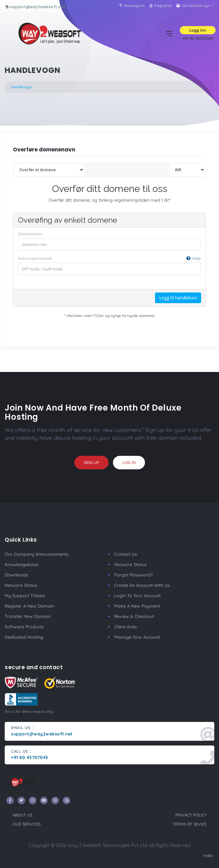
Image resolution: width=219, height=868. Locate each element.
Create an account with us (142, 585)
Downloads (16, 575)
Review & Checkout (134, 616)
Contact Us (126, 554)
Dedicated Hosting (24, 637)
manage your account (137, 637)
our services (27, 824)
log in (129, 462)
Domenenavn (30, 234)
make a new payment (137, 606)
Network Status (21, 585)
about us (22, 815)
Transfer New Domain (28, 616)
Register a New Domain (29, 606)
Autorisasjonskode (109, 258)
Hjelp (194, 258)
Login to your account (137, 596)
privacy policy (191, 815)
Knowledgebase (21, 565)
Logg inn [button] (198, 30)
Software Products (24, 627)
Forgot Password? (134, 575)
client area (126, 627)
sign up (91, 462)
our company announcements (37, 554)
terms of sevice (190, 824)
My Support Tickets (25, 596)
